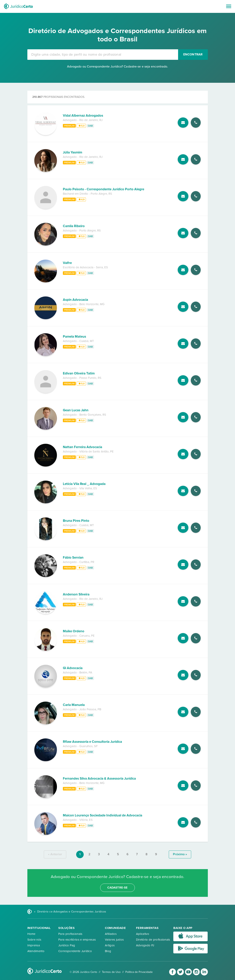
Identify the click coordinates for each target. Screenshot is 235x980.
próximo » (180, 854)
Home (31, 934)
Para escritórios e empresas (77, 940)
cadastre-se (117, 888)
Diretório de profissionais (153, 940)
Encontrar (193, 54)
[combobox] (103, 55)
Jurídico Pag (67, 945)
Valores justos (114, 940)
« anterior (55, 854)
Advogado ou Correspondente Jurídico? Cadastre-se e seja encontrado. (118, 67)
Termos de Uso (111, 972)
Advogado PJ (145, 945)
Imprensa (34, 945)
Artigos (110, 945)
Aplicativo (143, 934)
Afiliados (111, 934)
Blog (108, 951)
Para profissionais (70, 934)
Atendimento (36, 951)
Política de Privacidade (139, 972)
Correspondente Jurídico (75, 951)
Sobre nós (34, 940)
